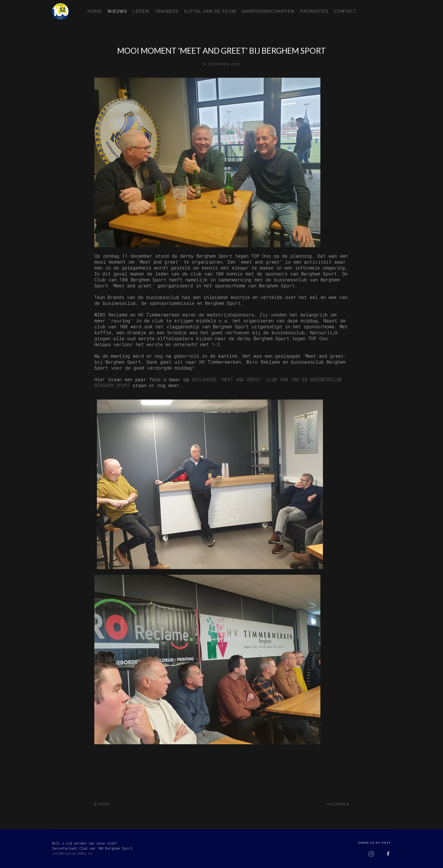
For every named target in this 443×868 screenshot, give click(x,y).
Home (95, 11)
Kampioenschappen (268, 11)
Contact (345, 11)
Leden (141, 11)
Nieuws (117, 11)
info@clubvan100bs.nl (72, 853)
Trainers (167, 11)
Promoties (314, 11)
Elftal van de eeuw (210, 11)
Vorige (102, 804)
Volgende (338, 804)
